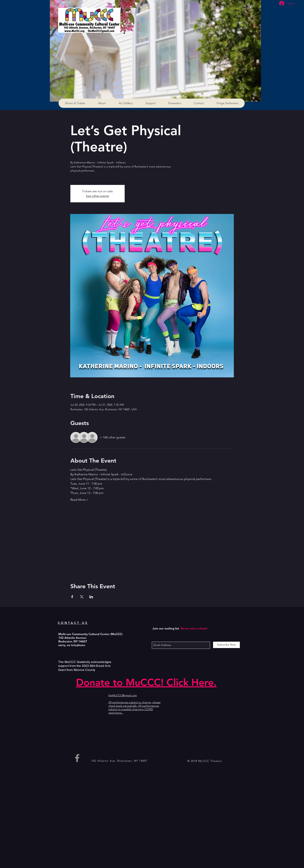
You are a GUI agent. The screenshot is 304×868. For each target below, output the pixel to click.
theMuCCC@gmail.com (123, 695)
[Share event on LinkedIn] (91, 597)
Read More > (79, 500)
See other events (97, 196)
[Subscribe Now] (226, 645)
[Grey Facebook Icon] (77, 758)
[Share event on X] (82, 597)
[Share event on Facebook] (72, 597)
